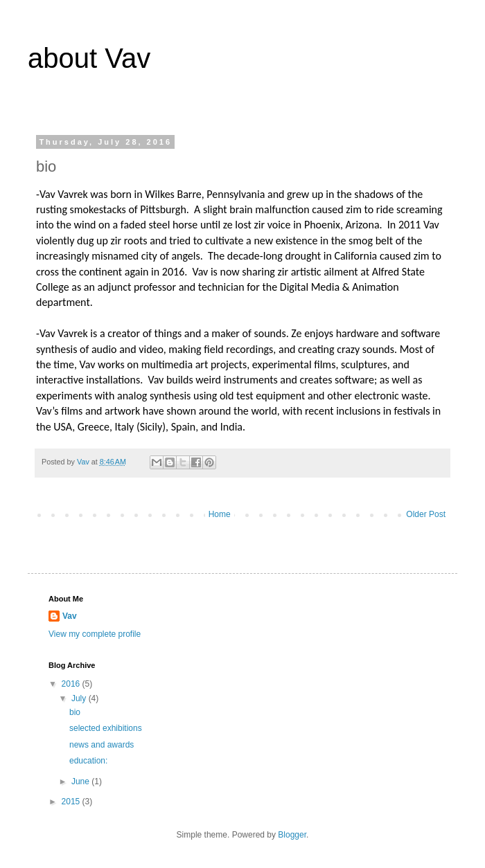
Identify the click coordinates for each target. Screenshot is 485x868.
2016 (72, 684)
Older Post (426, 514)
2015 (72, 802)
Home (220, 514)
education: (88, 761)
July (80, 698)
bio (75, 712)
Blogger (292, 835)
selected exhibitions (106, 728)
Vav (70, 616)
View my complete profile (95, 634)
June (81, 781)
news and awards (102, 745)
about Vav (89, 58)
